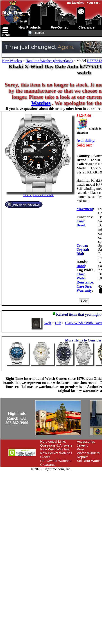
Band (81, 266)
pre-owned (60, 27)
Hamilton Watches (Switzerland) (49, 61)
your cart (93, 3)
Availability (85, 141)
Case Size (84, 286)
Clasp (81, 274)
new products (30, 27)
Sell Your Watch (89, 461)
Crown (82, 246)
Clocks (45, 457)
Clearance (48, 465)
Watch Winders (88, 453)
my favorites (75, 3)
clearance (86, 27)
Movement (85, 209)
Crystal (82, 250)
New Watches (12, 61)
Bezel (81, 225)
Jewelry (83, 445)
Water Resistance (85, 280)
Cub (58, 323)
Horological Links (53, 441)
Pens (81, 449)
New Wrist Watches (55, 449)
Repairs (83, 457)
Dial (80, 254)
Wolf (48, 323)
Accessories (86, 441)
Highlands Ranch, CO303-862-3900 (17, 418)
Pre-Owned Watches (56, 461)
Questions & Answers (56, 445)
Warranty (84, 290)
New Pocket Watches (56, 453)
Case (80, 221)
